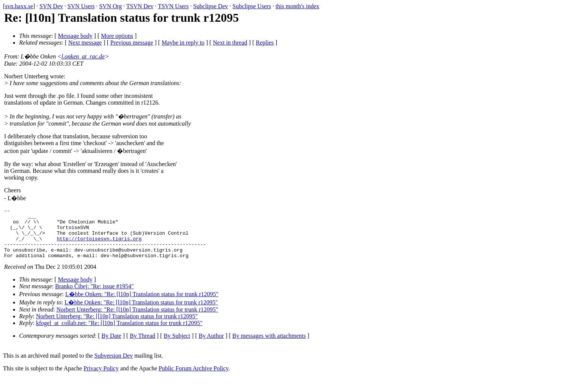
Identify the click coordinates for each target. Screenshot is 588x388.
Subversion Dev (114, 366)
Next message (85, 43)
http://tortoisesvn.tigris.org (99, 245)
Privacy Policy (101, 378)
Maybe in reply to (183, 43)
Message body (75, 36)
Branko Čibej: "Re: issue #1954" (94, 296)
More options (117, 36)
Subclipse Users (252, 6)
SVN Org (110, 6)
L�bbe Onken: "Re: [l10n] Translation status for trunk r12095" (142, 304)
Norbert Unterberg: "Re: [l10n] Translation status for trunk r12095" (137, 320)
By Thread (142, 346)
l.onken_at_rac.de (83, 56)
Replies (265, 43)
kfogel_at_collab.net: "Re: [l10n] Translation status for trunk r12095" (119, 333)
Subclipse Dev (211, 6)
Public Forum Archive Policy (193, 378)
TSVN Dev (140, 6)
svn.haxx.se (19, 6)
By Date (112, 346)
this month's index (298, 6)
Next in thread (230, 43)
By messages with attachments (269, 346)
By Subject (177, 346)
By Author (211, 346)
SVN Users (81, 6)
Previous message (132, 43)
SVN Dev (51, 6)
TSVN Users (173, 6)
